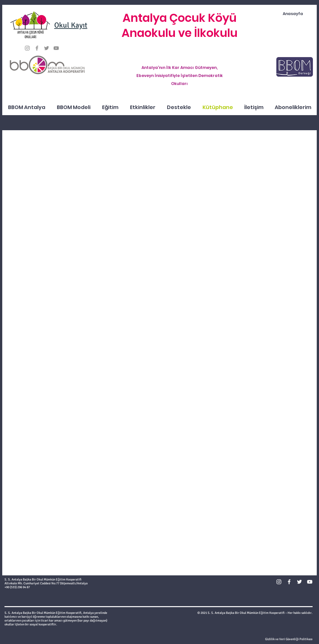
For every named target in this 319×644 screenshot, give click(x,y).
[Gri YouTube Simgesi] (56, 48)
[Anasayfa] (293, 14)
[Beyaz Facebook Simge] (289, 582)
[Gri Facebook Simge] (37, 48)
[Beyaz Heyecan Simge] (299, 582)
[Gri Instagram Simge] (27, 48)
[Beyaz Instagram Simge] (279, 582)
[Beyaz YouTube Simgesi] (310, 582)
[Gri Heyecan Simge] (47, 48)
